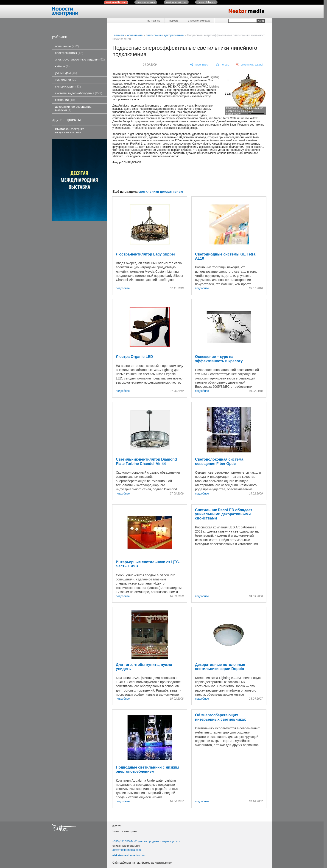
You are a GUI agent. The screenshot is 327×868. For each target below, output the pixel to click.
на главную (154, 21)
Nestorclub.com (163, 863)
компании (65, 100)
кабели (62, 66)
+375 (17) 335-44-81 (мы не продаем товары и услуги (146, 841)
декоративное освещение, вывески (74, 108)
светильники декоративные (165, 35)
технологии (66, 80)
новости (174, 21)
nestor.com (116, 2)
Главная (118, 35)
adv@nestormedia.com (127, 850)
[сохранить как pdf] (250, 65)
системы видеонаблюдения (79, 93)
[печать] (223, 65)
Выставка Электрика (70, 130)
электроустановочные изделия (80, 59)
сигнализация (68, 87)
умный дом (66, 73)
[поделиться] (200, 65)
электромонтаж (69, 53)
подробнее (123, 288)
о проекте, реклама (199, 21)
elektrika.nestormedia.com (129, 855)
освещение (67, 46)
